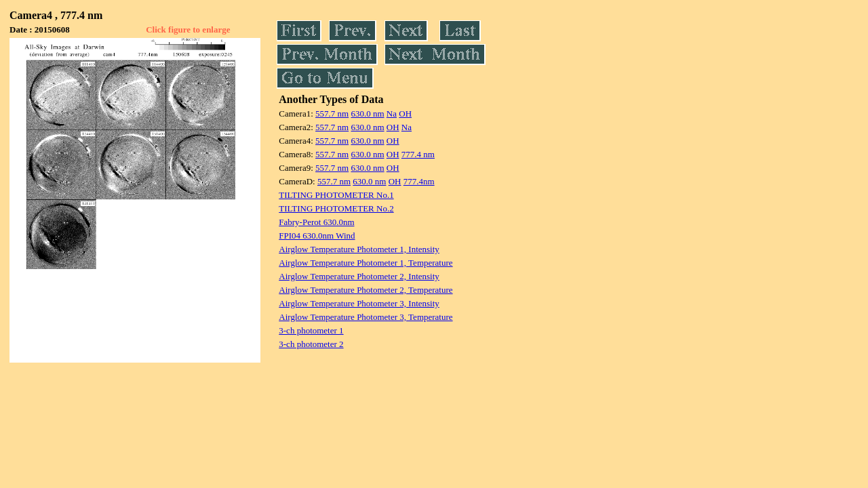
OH (405, 114)
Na (392, 114)
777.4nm (419, 181)
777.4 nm (418, 154)
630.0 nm (367, 114)
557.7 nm (332, 114)
